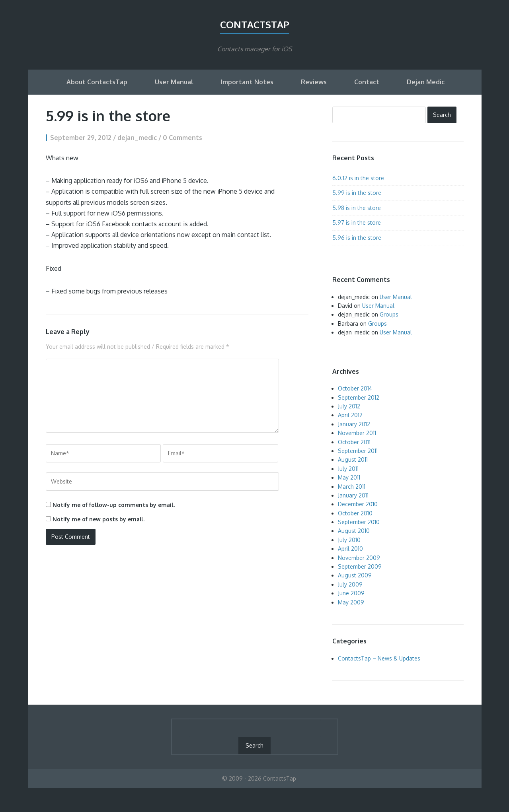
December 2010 (358, 504)
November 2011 (357, 433)
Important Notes (247, 82)
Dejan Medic (426, 82)
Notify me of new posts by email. (98, 519)
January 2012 (354, 424)
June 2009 (351, 593)
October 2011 (354, 442)
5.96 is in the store (357, 238)
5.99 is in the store (357, 193)
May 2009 (351, 602)
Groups (389, 314)
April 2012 (350, 415)
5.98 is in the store (357, 208)
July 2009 (350, 584)
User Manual (174, 82)
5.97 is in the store (357, 222)
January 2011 (353, 495)
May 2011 (349, 477)
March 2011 (352, 487)
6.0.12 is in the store (358, 178)
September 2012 (359, 397)
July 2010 (349, 540)
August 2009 (355, 575)
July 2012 (349, 406)
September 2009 (360, 566)
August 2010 (354, 531)
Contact (367, 82)
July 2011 (348, 469)
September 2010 (359, 522)
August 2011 (353, 459)
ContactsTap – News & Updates (379, 658)
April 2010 (350, 549)
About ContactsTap (97, 82)
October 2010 (355, 513)
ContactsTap (255, 24)
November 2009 (359, 558)
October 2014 (355, 388)
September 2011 (358, 451)
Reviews (314, 82)
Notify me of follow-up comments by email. (114, 505)
